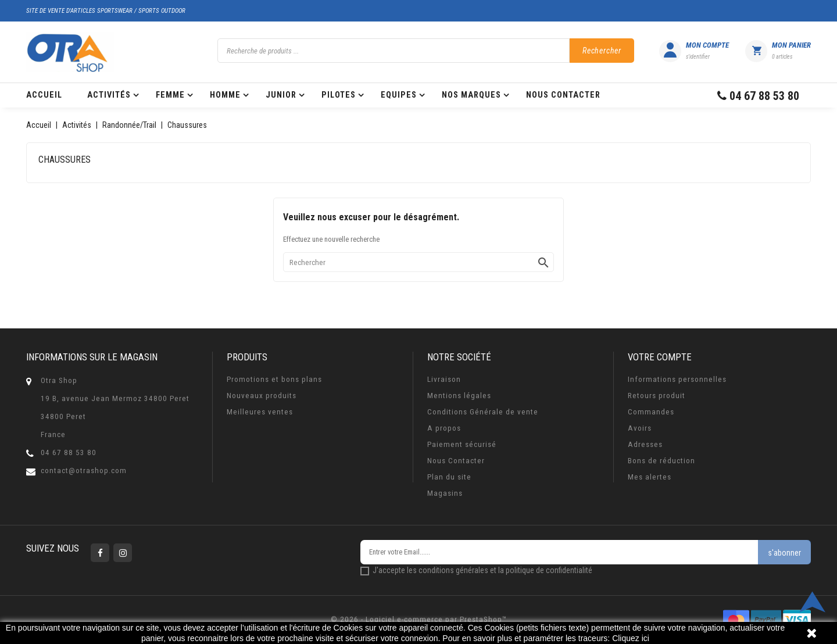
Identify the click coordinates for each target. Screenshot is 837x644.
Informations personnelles (677, 379)
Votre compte (660, 357)
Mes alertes (650, 477)
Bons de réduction (661, 461)
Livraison (444, 379)
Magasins (445, 493)
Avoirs (640, 428)
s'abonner (784, 553)
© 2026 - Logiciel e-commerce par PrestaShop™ (419, 619)
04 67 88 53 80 (69, 452)
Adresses (645, 444)
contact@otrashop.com (84, 471)
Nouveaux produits (262, 396)
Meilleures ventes (260, 412)
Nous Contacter (456, 461)
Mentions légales (459, 396)
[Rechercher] (419, 262)
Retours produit (657, 396)
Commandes (651, 412)
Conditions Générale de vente (483, 412)
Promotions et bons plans (274, 379)
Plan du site (449, 477)
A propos (444, 428)
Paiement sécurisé (462, 444)
